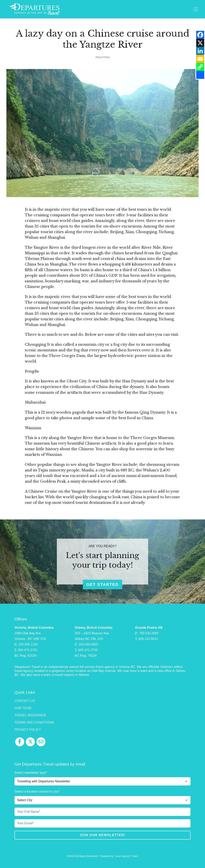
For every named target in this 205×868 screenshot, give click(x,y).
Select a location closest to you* (37, 791)
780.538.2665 (149, 633)
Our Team (23, 708)
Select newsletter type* (31, 773)
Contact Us (25, 701)
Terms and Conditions (34, 722)
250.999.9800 (88, 644)
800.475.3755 (28, 650)
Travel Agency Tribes (126, 856)
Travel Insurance (30, 715)
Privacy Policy (28, 730)
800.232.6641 (148, 639)
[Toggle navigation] (196, 9)
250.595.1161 (28, 644)
